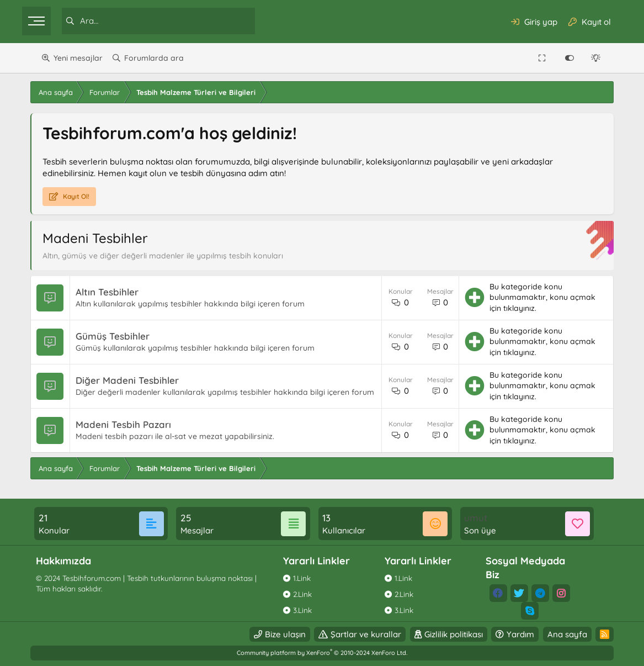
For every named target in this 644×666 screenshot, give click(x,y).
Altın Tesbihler (118, 292)
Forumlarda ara (154, 58)
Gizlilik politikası (443, 634)
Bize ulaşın (274, 634)
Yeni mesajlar (78, 58)
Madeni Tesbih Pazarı (134, 427)
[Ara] (172, 21)
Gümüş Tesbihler (123, 336)
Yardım (510, 634)
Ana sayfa (556, 634)
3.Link (304, 610)
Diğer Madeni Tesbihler (138, 376)
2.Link (304, 594)
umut (472, 518)
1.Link (304, 578)
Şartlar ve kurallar (355, 634)
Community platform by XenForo (322, 653)
